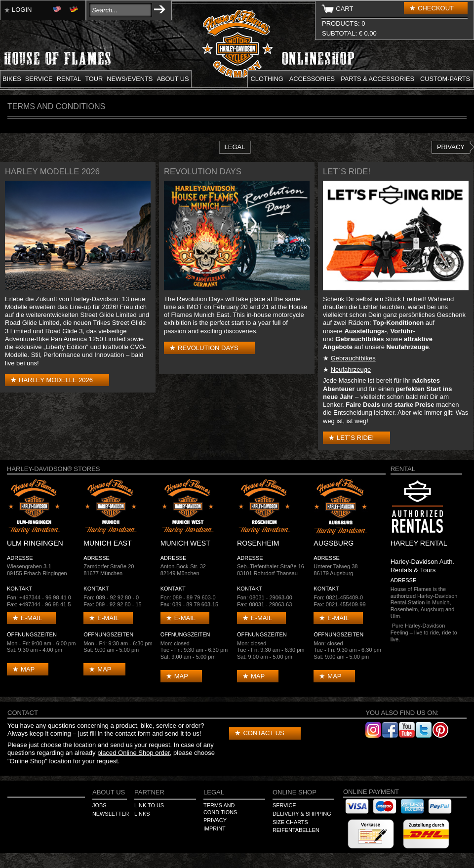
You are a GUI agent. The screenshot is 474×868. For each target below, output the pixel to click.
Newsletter (111, 814)
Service (39, 79)
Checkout (436, 8)
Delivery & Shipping (302, 814)
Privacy (451, 147)
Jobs (99, 805)
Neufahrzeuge (351, 370)
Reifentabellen (296, 830)
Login (22, 10)
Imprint (215, 829)
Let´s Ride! (355, 438)
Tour (94, 79)
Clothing (267, 79)
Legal (235, 147)
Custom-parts (445, 79)
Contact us (263, 733)
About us (173, 79)
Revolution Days (208, 348)
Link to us (149, 805)
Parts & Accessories (377, 79)
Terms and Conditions (220, 809)
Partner (149, 792)
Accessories (312, 79)
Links (142, 814)
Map (28, 669)
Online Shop (295, 792)
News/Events (130, 79)
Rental (69, 79)
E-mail (31, 618)
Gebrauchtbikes (353, 358)
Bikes (12, 79)
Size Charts (290, 822)
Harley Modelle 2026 (56, 380)
